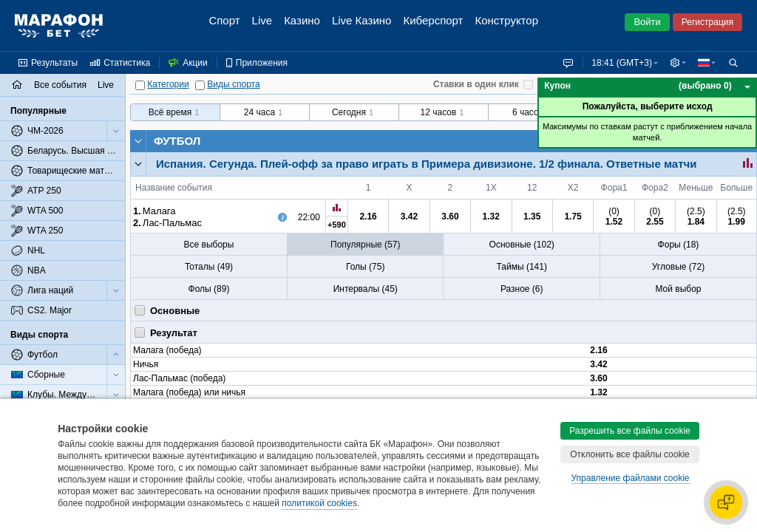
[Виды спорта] (200, 85)
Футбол (177, 141)
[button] (676, 63)
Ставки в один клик (476, 84)
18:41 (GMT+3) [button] (619, 63)
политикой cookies (319, 503)
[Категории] (140, 85)
